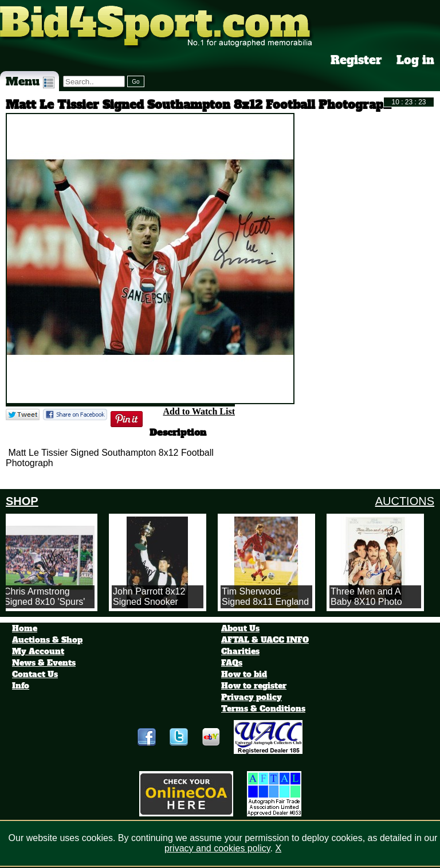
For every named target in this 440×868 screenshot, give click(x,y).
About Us (240, 628)
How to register (254, 686)
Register (356, 60)
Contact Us (35, 674)
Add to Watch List (199, 411)
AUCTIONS (405, 501)
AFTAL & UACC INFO (265, 640)
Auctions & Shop (47, 640)
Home (25, 628)
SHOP (22, 501)
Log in (415, 60)
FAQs (232, 663)
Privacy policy (252, 697)
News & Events (44, 663)
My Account (38, 651)
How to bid (244, 674)
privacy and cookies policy (217, 848)
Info (21, 686)
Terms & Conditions (263, 709)
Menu (30, 81)
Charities (240, 651)
